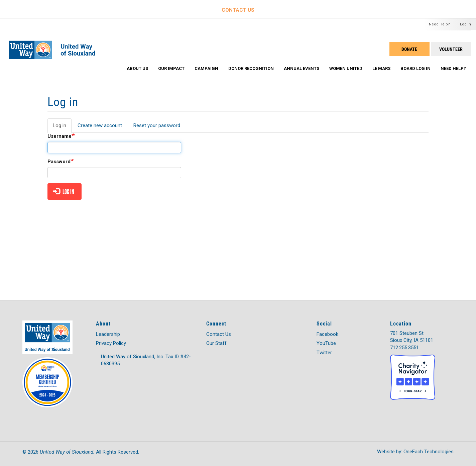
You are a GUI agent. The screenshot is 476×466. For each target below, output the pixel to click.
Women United (346, 68)
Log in (465, 24)
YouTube (326, 343)
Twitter (324, 353)
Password (59, 162)
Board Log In (415, 68)
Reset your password (157, 125)
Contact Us (219, 334)
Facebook (327, 334)
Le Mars (381, 68)
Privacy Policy (111, 343)
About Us (137, 68)
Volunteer (451, 49)
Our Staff (216, 343)
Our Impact (171, 68)
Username (59, 136)
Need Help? (439, 24)
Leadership (108, 334)
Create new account (100, 125)
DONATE (409, 49)
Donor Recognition (251, 68)
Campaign (206, 68)
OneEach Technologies (429, 452)
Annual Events (302, 68)
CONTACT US (238, 10)
